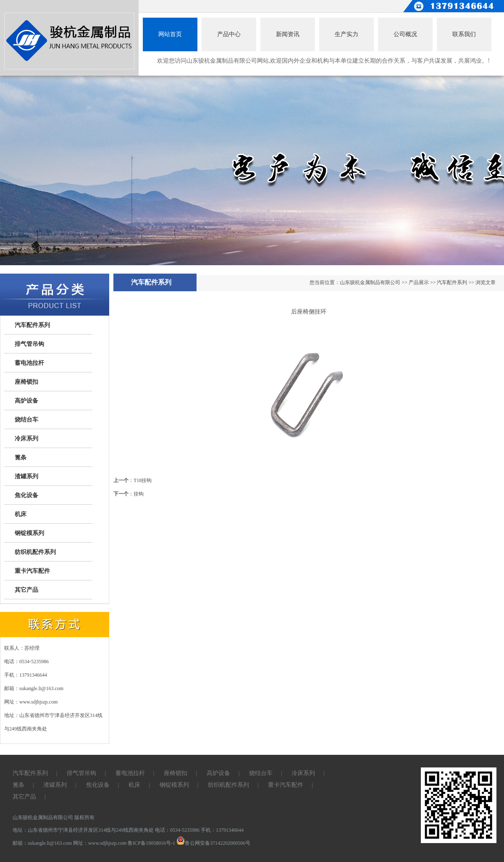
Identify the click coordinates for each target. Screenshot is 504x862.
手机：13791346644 (222, 830)
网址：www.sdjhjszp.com (100, 843)
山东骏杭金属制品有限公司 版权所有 (54, 817)
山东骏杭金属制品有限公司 (370, 282)
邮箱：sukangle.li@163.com (43, 843)
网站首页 (170, 34)
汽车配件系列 (32, 325)
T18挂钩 (143, 480)
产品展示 (419, 282)
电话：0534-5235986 (177, 830)
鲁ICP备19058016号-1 (151, 843)
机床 (21, 514)
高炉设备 (26, 401)
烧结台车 (26, 420)
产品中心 (229, 34)
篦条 (21, 457)
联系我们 (464, 34)
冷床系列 (26, 439)
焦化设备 (26, 495)
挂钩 (139, 494)
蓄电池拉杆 (29, 363)
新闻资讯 (288, 34)
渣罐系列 (26, 476)
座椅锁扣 (26, 382)
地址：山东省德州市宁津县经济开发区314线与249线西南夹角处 (84, 830)
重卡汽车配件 (32, 571)
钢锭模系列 (29, 533)
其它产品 (26, 590)
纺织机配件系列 (35, 552)
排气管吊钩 (29, 344)
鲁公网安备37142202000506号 (213, 843)
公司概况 (405, 34)
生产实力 (346, 34)
